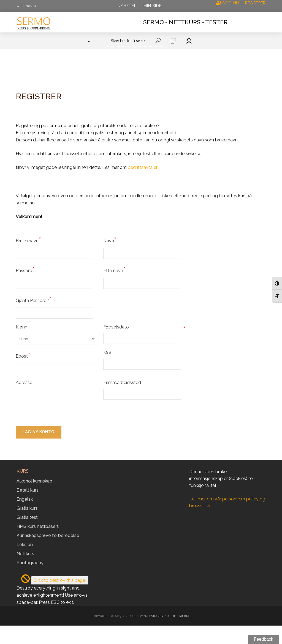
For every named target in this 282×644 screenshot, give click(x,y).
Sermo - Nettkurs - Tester (185, 22)
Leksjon (25, 545)
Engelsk (25, 499)
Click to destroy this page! (60, 580)
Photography (30, 563)
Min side (153, 6)
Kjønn (21, 327)
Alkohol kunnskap (34, 481)
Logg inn (229, 3)
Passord (25, 270)
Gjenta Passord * (34, 300)
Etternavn (114, 270)
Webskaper (154, 616)
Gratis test (27, 517)
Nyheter (127, 6)
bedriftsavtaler (143, 167)
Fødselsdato (145, 327)
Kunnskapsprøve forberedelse (48, 535)
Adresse (24, 383)
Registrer (255, 3)
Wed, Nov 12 (27, 6)
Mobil (109, 353)
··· (89, 41)
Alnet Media (178, 616)
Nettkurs (25, 554)
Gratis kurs (27, 508)
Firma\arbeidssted (122, 383)
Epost (23, 355)
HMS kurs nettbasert (38, 526)
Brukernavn (28, 240)
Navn (110, 240)
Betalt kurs (28, 490)
